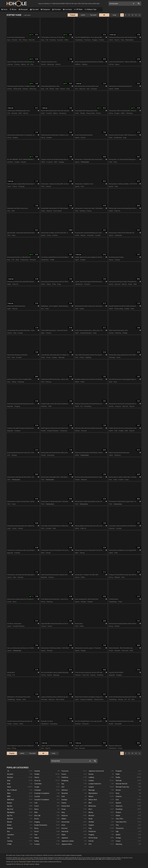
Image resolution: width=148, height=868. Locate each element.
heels (131, 284)
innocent (84, 431)
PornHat (43, 64)
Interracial (65, 832)
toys (47, 309)
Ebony (36, 828)
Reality (118, 777)
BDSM (117, 89)
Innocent (64, 828)
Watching (119, 844)
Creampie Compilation (42, 793)
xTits (77, 89)
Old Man (91, 822)
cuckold (49, 113)
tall (20, 40)
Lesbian (91, 781)
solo (117, 187)
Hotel (63, 825)
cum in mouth (58, 211)
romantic (33, 260)
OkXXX (111, 40)
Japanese (65, 838)
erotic (119, 358)
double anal (118, 138)
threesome (64, 431)
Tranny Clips (119, 10)
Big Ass (10, 806)
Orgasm (91, 825)
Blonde (10, 822)
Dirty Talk (37, 816)
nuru (116, 162)
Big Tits (10, 816)
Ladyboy (91, 777)
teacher (49, 187)
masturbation (130, 40)
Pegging (91, 835)
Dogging (37, 822)
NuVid (111, 382)
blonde (50, 675)
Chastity (37, 771)
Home (9, 10)
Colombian (38, 784)
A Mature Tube (96, 10)
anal (95, 333)
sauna (117, 64)
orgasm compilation (87, 700)
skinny (49, 284)
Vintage (118, 838)
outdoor (102, 40)
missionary (51, 64)
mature (56, 113)
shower (63, 89)
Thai (117, 825)
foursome (88, 40)
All (104, 15)
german (93, 675)
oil (126, 700)
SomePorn (10, 162)
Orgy (90, 828)
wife (50, 406)
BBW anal (10, 800)
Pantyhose (92, 832)
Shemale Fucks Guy (122, 787)
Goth (63, 797)
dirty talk (32, 40)
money (25, 40)
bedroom (84, 480)
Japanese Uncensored (96, 771)
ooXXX (111, 651)
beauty (19, 700)
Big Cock (10, 809)
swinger (84, 602)
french (99, 113)
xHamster (10, 64)
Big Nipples (11, 812)
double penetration (86, 333)
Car (8, 838)
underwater (119, 235)
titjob (120, 602)
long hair (60, 40)
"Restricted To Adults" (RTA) (27, 862)
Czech (36, 806)
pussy (49, 358)
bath (57, 89)
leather (121, 480)
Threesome (120, 828)
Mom (90, 809)
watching (118, 333)
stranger (26, 89)
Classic (37, 777)
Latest (83, 15)
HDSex (111, 138)
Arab (9, 784)
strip (123, 40)
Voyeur (118, 841)
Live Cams (72, 10)
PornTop (111, 64)
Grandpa (64, 800)
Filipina (37, 838)
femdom (15, 40)
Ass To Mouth (12, 790)
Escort (37, 832)
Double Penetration (41, 825)
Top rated (39, 10)
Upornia (111, 89)
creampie (94, 89)
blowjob (15, 455)
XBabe (9, 284)
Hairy (63, 812)
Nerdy (91, 819)
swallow (85, 64)
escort (83, 138)
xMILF (43, 333)
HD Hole (17, 4)
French (64, 774)
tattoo (82, 358)
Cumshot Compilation (42, 800)
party (54, 284)
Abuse (37, 864)
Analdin (111, 724)
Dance (36, 809)
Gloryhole (65, 793)
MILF (21, 113)
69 (28, 64)
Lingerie (91, 787)
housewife (91, 235)
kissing (121, 700)
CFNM (53, 260)
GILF (63, 787)
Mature (91, 797)
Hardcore (65, 816)
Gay (63, 784)
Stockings (119, 809)
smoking (83, 211)
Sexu (42, 309)
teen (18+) (125, 651)
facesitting (88, 406)
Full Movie (65, 777)
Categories (50, 10)
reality (83, 113)
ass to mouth (60, 700)
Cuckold (37, 797)
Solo (117, 800)
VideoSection (45, 260)
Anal (9, 781)
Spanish (118, 803)
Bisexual (10, 819)
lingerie (117, 113)
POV (83, 187)
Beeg (9, 40)
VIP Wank (83, 10)
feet (14, 358)
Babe (9, 793)
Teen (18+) (119, 819)
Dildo (36, 812)
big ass (24, 162)
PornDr (77, 113)
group (49, 235)
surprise (51, 577)
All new (18, 10)
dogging (95, 40)
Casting (10, 841)
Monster (91, 816)
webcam (118, 577)
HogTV (43, 113)
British (9, 825)
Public (118, 774)
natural (24, 64)
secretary (53, 40)
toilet (83, 382)
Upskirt (118, 835)
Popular (73, 15)
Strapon (118, 812)
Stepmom (119, 806)
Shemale (119, 781)
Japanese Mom (67, 844)
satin (14, 235)
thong (14, 748)
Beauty (10, 803)
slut (88, 89)
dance (50, 626)
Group (64, 809)
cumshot (87, 284)
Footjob (37, 844)
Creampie (38, 790)
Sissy (118, 793)
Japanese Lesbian (68, 841)
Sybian (118, 816)
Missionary (92, 806)
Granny (64, 803)
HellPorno (78, 64)
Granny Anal (66, 806)
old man (18, 553)
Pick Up (91, 841)
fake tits (118, 211)
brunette (15, 113)
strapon (84, 651)
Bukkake (10, 828)
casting (17, 64)
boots (15, 529)
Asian (9, 787)
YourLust (44, 626)
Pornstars (62, 10)
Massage (92, 790)
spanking (89, 358)
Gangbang (65, 781)
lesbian (17, 162)
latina (82, 309)
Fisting (37, 841)
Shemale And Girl (121, 784)
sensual (49, 211)
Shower (118, 790)
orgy (125, 138)
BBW (9, 797)
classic (90, 211)
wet (13, 211)
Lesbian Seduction (95, 784)
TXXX (43, 187)
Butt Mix (107, 10)
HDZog (111, 113)
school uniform (99, 700)
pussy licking (91, 113)
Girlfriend (64, 790)
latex (127, 480)
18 (14, 675)
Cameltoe (10, 835)
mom (22, 724)
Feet (36, 835)
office (67, 40)
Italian (63, 835)
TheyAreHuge (79, 40)
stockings (130, 113)
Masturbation (93, 793)
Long (114, 15)
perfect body (18, 89)
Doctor (37, 819)
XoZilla (77, 235)
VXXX (111, 162)
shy (32, 64)
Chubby (37, 774)
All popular (28, 10)
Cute (36, 803)
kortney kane (85, 162)
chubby (125, 333)
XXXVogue (112, 358)
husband (18, 431)
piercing (49, 382)
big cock (83, 89)
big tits (117, 40)
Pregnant (119, 771)
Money (91, 812)
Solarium (119, 797)
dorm (15, 602)
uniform (117, 626)
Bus (8, 832)
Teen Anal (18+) (121, 822)
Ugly (117, 832)
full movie (100, 675)
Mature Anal (93, 800)
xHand (43, 211)
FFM (116, 553)
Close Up (37, 781)
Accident (10, 774)
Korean (91, 774)
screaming (63, 113)
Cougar (37, 787)
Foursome (65, 771)
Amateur (10, 777)
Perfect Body (93, 838)
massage (62, 358)
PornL (9, 382)
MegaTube (10, 406)
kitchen (58, 64)
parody (49, 553)
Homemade (65, 822)
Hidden (64, 819)
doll (116, 382)
